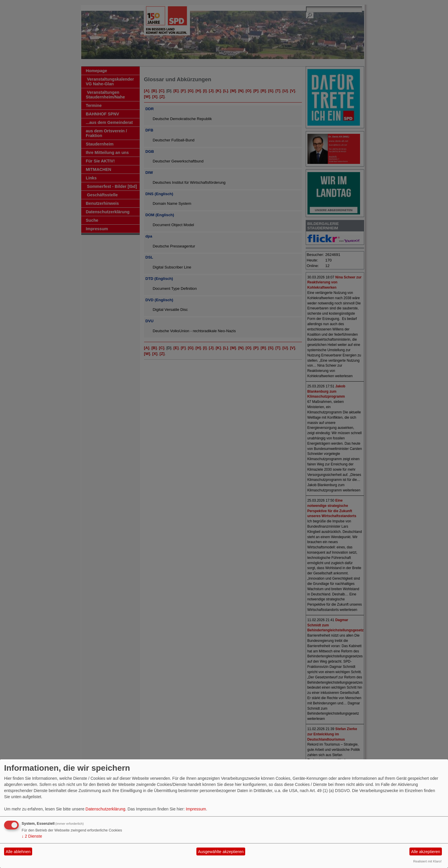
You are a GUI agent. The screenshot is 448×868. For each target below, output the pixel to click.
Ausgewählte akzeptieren (221, 852)
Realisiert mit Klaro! (427, 861)
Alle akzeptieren (426, 852)
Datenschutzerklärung (105, 809)
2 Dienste (32, 836)
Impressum (196, 809)
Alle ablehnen (18, 852)
